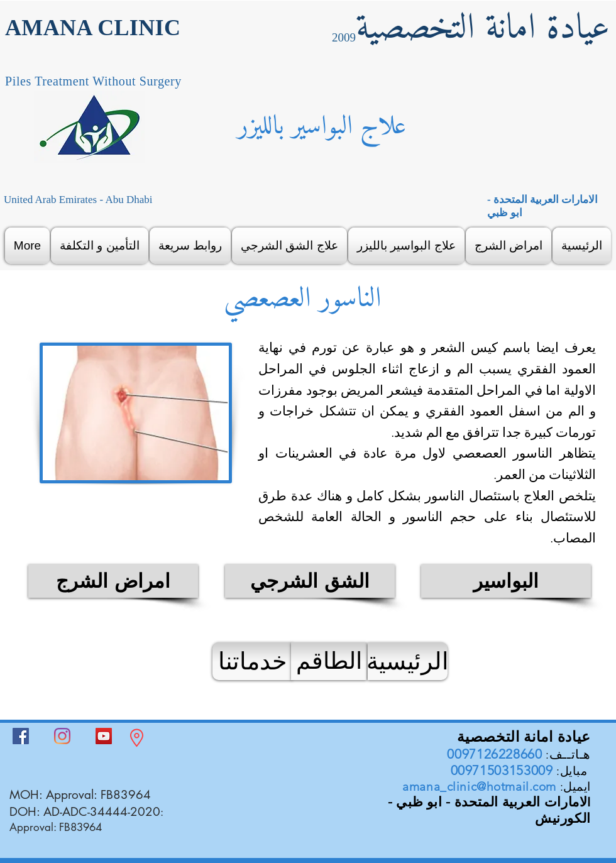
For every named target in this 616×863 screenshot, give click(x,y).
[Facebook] (21, 736)
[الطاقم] (329, 661)
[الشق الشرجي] (310, 581)
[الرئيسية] (408, 661)
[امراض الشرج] (113, 581)
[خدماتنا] (252, 661)
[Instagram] (62, 736)
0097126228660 (494, 754)
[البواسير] (506, 581)
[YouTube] (104, 736)
